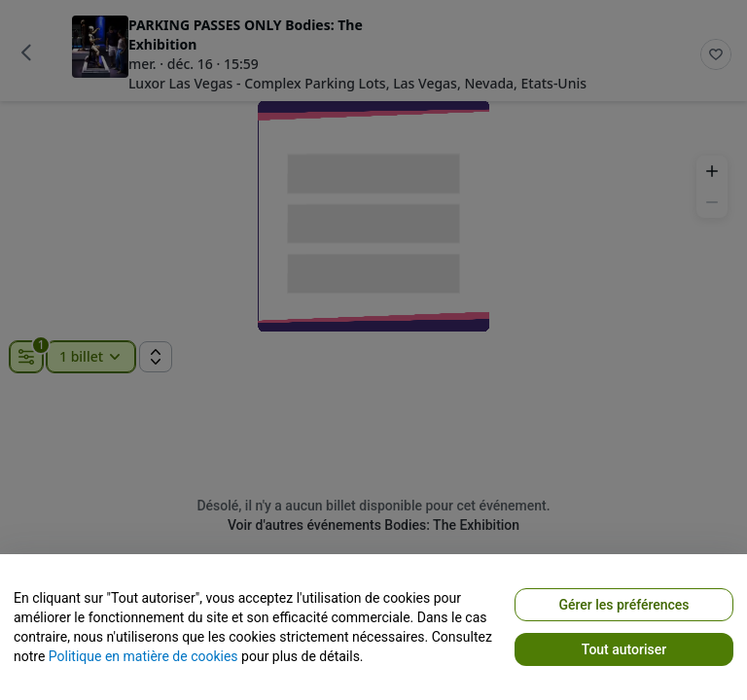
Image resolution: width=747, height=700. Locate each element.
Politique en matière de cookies (143, 656)
